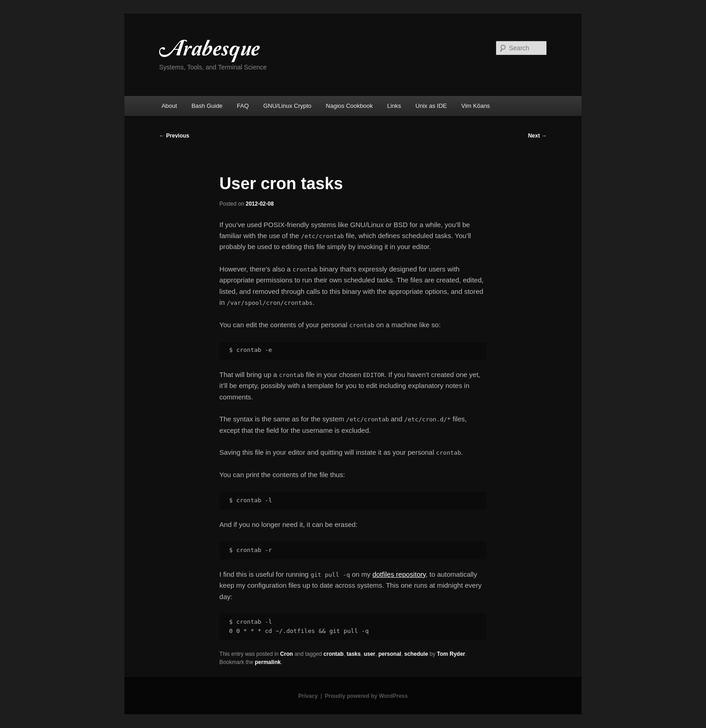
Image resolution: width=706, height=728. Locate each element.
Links (394, 106)
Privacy (308, 696)
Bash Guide (207, 106)
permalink (268, 662)
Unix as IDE (431, 106)
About (169, 106)
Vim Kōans (476, 106)
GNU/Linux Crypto (287, 106)
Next (538, 136)
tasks (354, 654)
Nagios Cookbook (350, 106)
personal (390, 654)
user (369, 654)
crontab (333, 654)
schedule (416, 654)
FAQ (243, 106)
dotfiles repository (399, 574)
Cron (287, 654)
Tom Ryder (451, 654)
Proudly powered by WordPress (366, 696)
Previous (174, 136)
